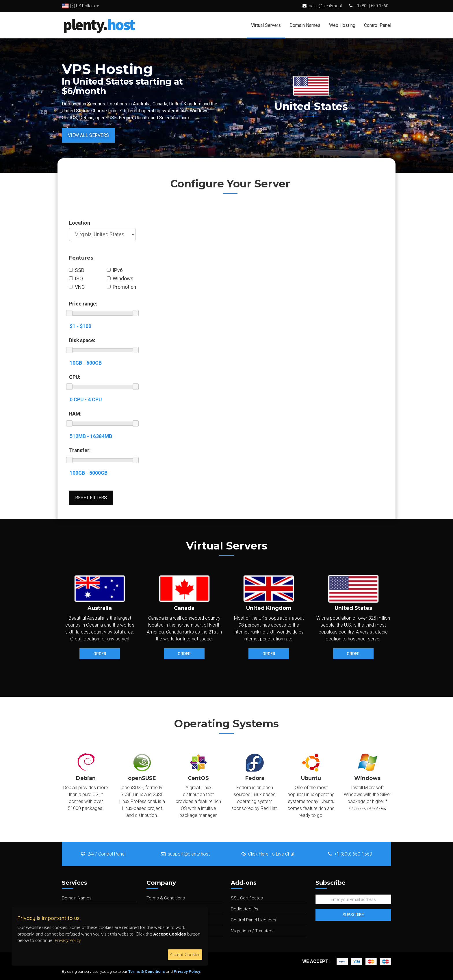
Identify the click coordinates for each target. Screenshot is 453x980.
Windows (120, 279)
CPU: (75, 377)
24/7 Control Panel (103, 854)
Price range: (83, 304)
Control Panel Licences (254, 920)
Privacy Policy (187, 971)
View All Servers (88, 135)
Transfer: (80, 450)
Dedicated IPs (245, 909)
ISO (76, 279)
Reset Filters (91, 498)
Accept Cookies (185, 954)
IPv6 (115, 270)
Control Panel (378, 25)
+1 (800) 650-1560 (372, 6)
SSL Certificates (247, 898)
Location (80, 223)
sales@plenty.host (325, 6)
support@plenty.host (185, 854)
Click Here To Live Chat (268, 854)
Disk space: (82, 340)
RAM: (75, 414)
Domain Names (305, 25)
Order (100, 654)
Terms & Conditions (166, 898)
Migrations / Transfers (252, 931)
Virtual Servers (266, 25)
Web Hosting (342, 25)
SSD (77, 270)
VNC (77, 287)
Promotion (121, 287)
